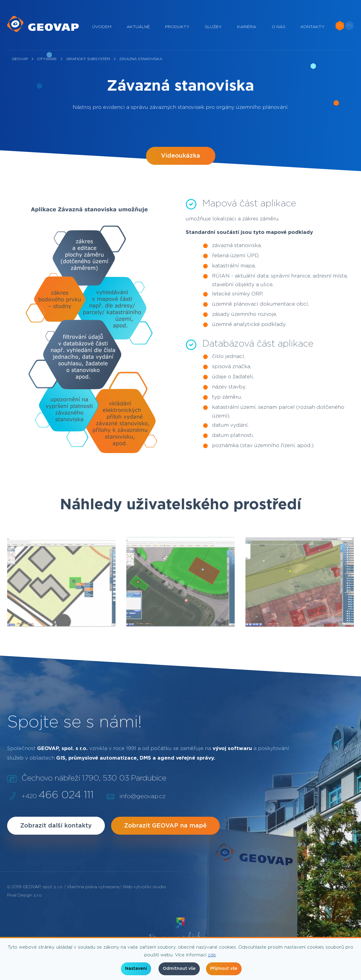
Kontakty (313, 27)
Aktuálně (138, 27)
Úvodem (102, 27)
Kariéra (247, 27)
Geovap (20, 59)
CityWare (47, 59)
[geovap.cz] (43, 24)
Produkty (177, 27)
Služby (213, 27)
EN (349, 26)
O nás (279, 27)
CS (340, 26)
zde (212, 955)
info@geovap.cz (142, 796)
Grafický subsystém (88, 59)
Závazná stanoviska (141, 59)
